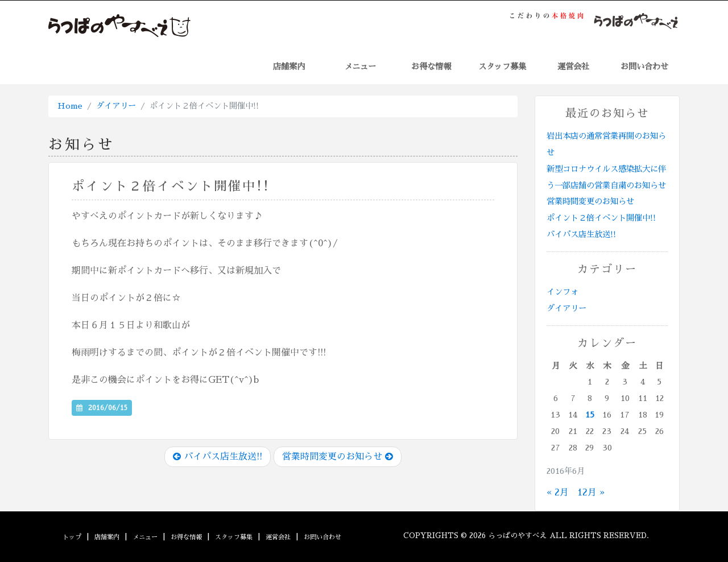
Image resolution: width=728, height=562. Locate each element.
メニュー (360, 67)
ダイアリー (116, 106)
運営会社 (573, 67)
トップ (72, 537)
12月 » (591, 493)
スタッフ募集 (502, 67)
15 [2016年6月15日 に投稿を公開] (590, 415)
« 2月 (558, 493)
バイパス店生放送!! (218, 457)
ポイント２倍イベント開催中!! (601, 218)
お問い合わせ (644, 67)
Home (70, 106)
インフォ (562, 292)
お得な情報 (431, 67)
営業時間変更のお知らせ (338, 457)
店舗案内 (289, 67)
